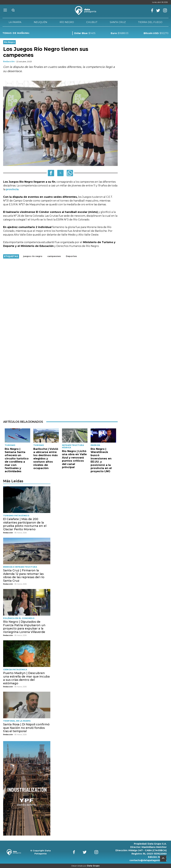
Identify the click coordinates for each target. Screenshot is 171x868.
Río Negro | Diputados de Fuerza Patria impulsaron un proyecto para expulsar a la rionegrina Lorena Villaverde (24, 627)
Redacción (9, 61)
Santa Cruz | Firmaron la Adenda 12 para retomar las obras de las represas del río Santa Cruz (24, 576)
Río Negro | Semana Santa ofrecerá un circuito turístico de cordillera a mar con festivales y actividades (17, 460)
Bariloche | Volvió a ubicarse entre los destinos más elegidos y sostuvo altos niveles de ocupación (46, 458)
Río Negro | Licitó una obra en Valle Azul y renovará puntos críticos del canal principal (74, 459)
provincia (12, 189)
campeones (54, 256)
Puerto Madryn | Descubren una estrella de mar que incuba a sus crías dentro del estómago (26, 678)
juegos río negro (33, 256)
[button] (51, 173)
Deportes (71, 256)
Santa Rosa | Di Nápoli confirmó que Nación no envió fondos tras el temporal (26, 728)
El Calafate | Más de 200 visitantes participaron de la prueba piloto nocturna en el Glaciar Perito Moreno (25, 524)
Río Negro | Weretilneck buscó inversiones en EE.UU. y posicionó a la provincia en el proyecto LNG (101, 460)
